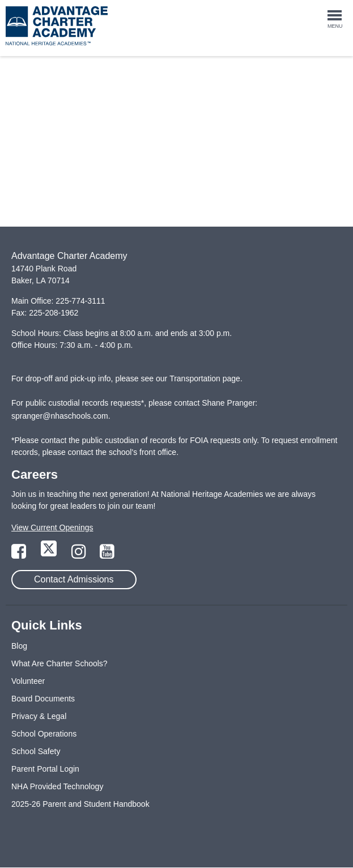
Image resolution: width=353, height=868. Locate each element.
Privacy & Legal (39, 716)
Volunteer (28, 681)
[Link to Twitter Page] (50, 555)
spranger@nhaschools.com (60, 416)
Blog (19, 646)
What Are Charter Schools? (59, 663)
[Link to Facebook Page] (20, 555)
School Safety (36, 751)
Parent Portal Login (45, 769)
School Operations (44, 734)
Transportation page (205, 378)
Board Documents (43, 699)
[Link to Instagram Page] (80, 555)
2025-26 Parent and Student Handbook (80, 804)
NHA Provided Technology (57, 786)
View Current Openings (52, 527)
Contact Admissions (74, 579)
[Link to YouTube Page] (107, 555)
